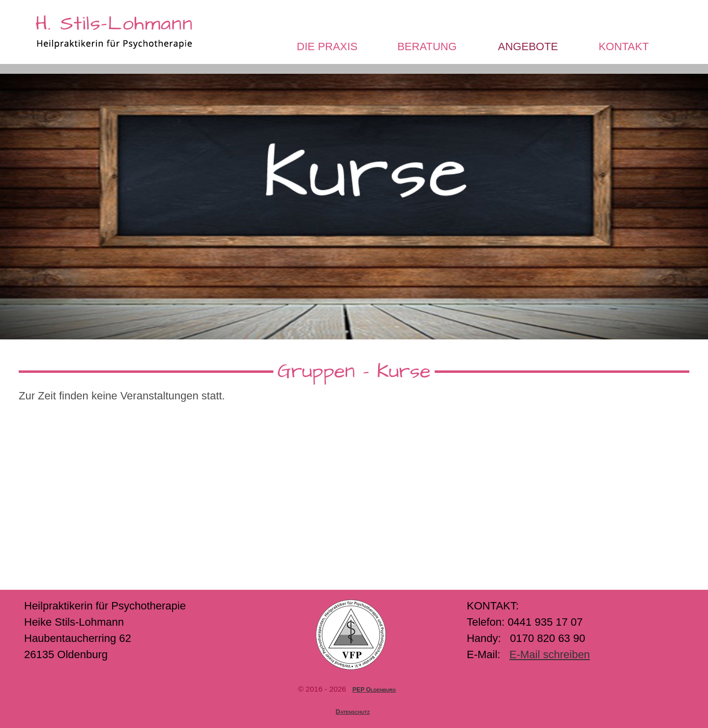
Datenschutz (353, 712)
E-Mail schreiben (550, 654)
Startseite (61, 46)
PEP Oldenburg (374, 690)
